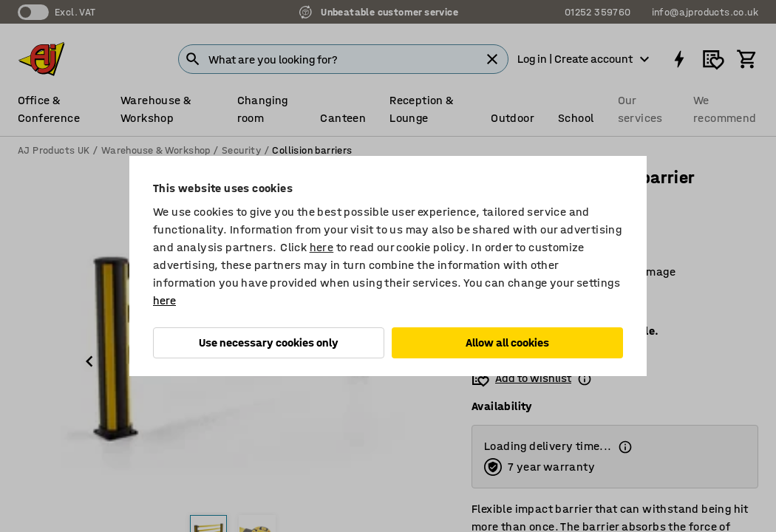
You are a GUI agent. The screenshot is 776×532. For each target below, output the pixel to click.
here (322, 247)
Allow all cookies (507, 342)
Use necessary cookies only (269, 342)
